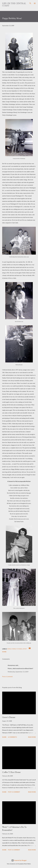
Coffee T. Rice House (11, 772)
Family (9, 649)
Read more (32, 737)
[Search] (30, 3)
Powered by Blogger (19, 860)
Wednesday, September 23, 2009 (18, 672)
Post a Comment (7, 676)
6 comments (12, 737)
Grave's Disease (9, 717)
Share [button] (4, 652)
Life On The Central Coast (14, 4)
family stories (17, 649)
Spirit (25, 649)
